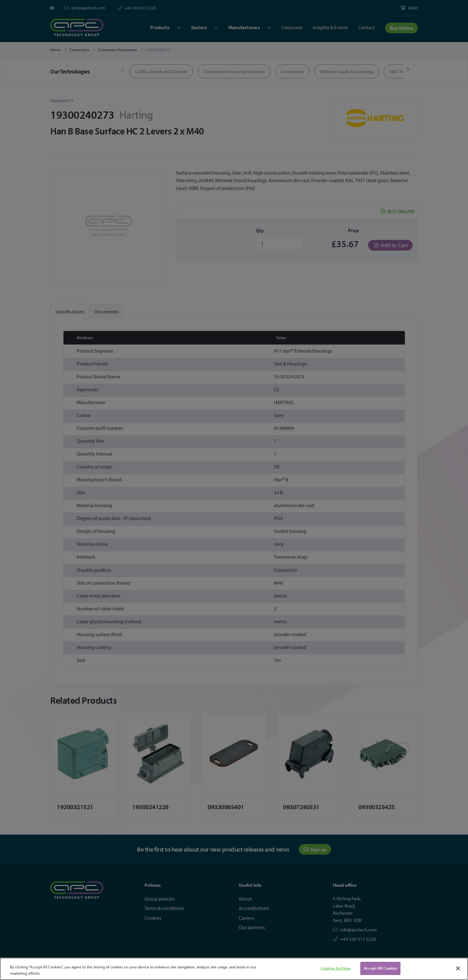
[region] (234, 969)
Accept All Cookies (380, 968)
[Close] (458, 968)
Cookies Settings (336, 968)
